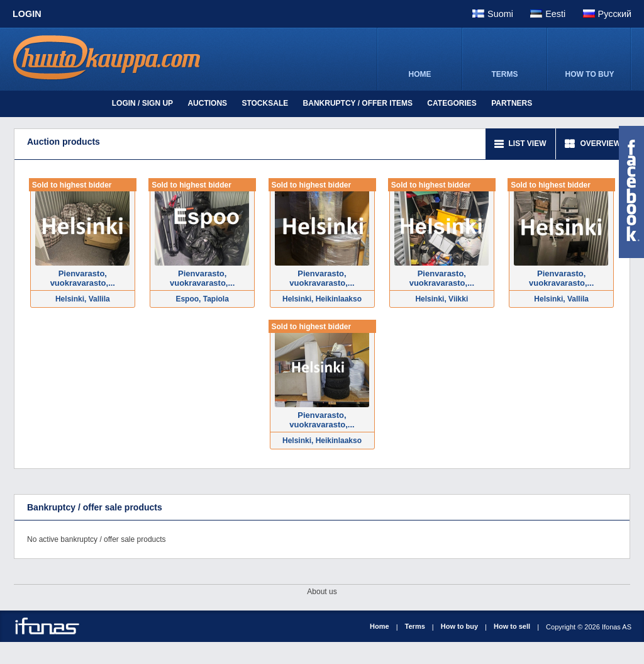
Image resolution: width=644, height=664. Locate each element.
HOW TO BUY (590, 74)
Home (380, 626)
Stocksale (265, 103)
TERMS (505, 74)
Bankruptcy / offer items (358, 103)
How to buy (459, 626)
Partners (512, 103)
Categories (452, 103)
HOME (420, 74)
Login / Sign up (142, 103)
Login (27, 14)
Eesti (555, 14)
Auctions (207, 103)
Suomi (500, 14)
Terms (415, 626)
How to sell (512, 626)
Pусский (615, 14)
